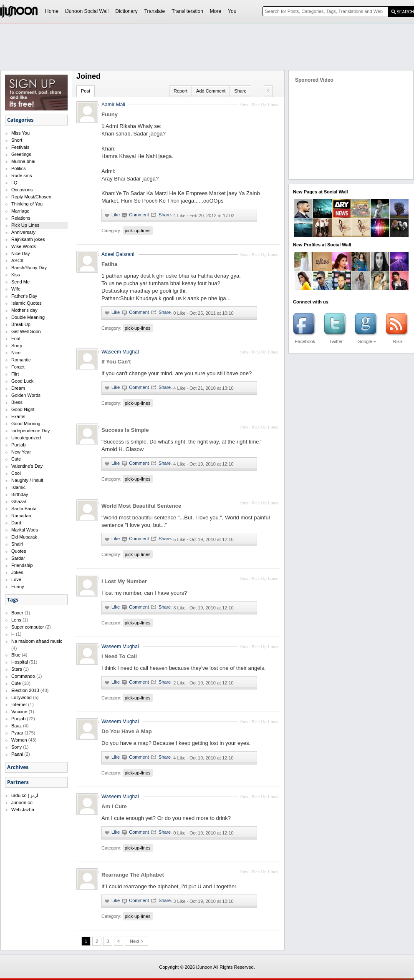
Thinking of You (27, 204)
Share (240, 91)
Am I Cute (114, 806)
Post (86, 91)
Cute (16, 459)
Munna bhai (23, 161)
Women (19, 740)
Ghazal (19, 501)
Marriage (20, 211)
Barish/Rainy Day (29, 268)
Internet (19, 704)
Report (180, 91)
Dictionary (126, 11)
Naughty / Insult (27, 480)
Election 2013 (25, 690)
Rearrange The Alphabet (133, 875)
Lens (16, 620)
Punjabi (19, 445)
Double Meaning (28, 317)
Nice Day (21, 253)
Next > (136, 941)
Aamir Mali (113, 105)
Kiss (16, 275)
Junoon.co (22, 802)
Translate (155, 11)
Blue (16, 655)
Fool (16, 338)
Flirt (15, 374)
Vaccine (19, 712)
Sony (16, 747)
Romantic (21, 360)
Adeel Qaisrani (118, 254)
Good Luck (22, 381)
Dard (16, 523)
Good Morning (26, 424)
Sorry (17, 346)
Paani (17, 754)
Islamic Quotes (27, 303)
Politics (19, 168)
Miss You (20, 133)
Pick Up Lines (25, 225)
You (232, 11)
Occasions (22, 190)
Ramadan (21, 516)
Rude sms (22, 175)
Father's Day (24, 296)
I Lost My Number (124, 581)
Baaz (16, 726)
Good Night (23, 409)
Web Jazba (23, 810)
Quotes (19, 551)
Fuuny (110, 114)
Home (52, 11)
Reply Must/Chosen (31, 197)
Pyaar (17, 733)
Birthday (20, 494)
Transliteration (187, 11)
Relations (21, 218)
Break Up (21, 324)
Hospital (20, 662)
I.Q (14, 183)
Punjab (18, 719)
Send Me (20, 282)
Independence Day (30, 431)
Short (17, 140)
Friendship (22, 565)
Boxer (17, 613)
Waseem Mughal (120, 352)
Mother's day (24, 310)
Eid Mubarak (24, 537)
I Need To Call (119, 656)
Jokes (17, 572)
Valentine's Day (27, 466)
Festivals (20, 147)
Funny (18, 586)
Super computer (28, 627)
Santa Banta (24, 509)
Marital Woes (25, 530)
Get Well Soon (26, 331)
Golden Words (26, 395)
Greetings (21, 154)
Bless (17, 402)
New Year (21, 452)
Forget (18, 367)
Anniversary (23, 232)
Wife (16, 289)
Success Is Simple (125, 430)
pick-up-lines (138, 231)
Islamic (18, 487)
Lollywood (21, 697)
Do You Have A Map (127, 731)
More (216, 11)
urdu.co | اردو (25, 795)
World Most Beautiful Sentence (141, 506)
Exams (18, 416)
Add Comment (211, 91)
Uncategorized (26, 438)
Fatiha (109, 264)
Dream (18, 388)
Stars (17, 669)
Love (16, 579)
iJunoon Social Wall (87, 11)
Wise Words (24, 246)
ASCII (17, 261)
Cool (16, 473)
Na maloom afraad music (37, 641)
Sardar (18, 558)
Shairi (17, 544)
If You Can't (116, 362)
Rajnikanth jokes (28, 239)
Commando (23, 676)
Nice (16, 353)
